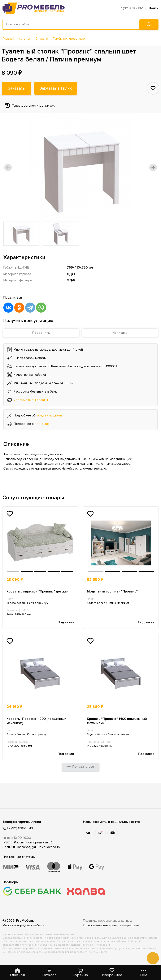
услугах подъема (49, 415)
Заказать (16, 88)
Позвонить (41, 333)
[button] (8, 167)
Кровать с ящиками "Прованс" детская (38, 591)
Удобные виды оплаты (31, 400)
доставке (42, 424)
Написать (120, 333)
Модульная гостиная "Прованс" (112, 591)
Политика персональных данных (107, 921)
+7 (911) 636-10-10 (132, 8)
